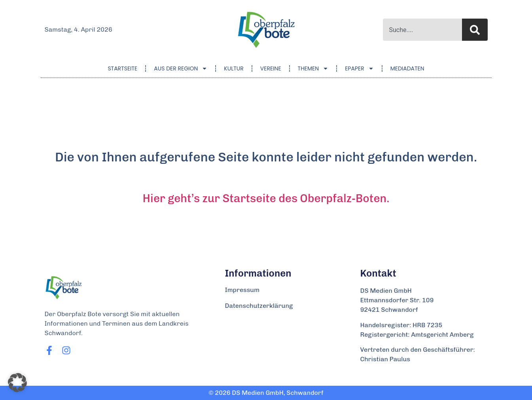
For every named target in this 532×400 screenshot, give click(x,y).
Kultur (234, 68)
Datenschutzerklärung (259, 306)
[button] (17, 383)
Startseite (122, 68)
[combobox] (422, 30)
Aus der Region (181, 68)
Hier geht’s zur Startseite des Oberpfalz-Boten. (266, 198)
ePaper (359, 68)
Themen (313, 68)
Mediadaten (407, 68)
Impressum (242, 290)
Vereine (271, 68)
